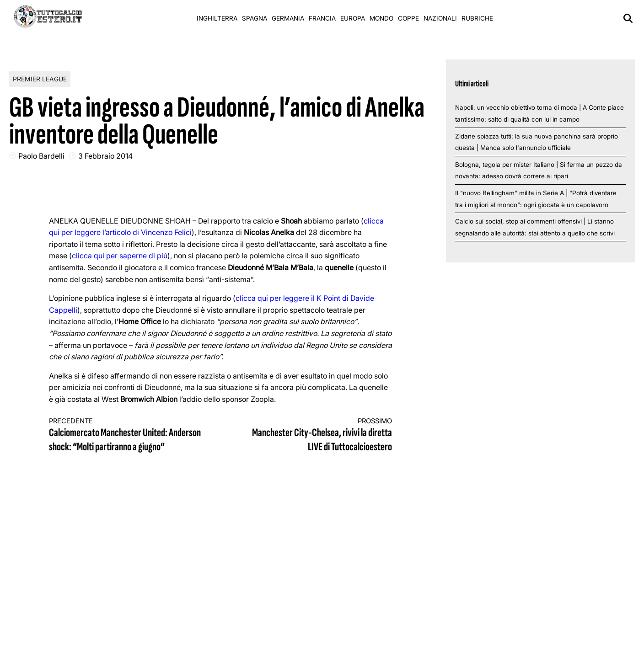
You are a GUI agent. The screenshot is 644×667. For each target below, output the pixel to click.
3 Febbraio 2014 (105, 156)
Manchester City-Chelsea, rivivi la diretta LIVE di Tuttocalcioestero (315, 435)
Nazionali (440, 18)
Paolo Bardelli (41, 156)
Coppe (408, 18)
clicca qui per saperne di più (120, 256)
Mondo (381, 18)
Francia (322, 18)
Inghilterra (217, 18)
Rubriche (477, 18)
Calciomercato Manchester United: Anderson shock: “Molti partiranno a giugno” (126, 435)
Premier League (40, 79)
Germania (288, 18)
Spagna (255, 18)
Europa (353, 18)
